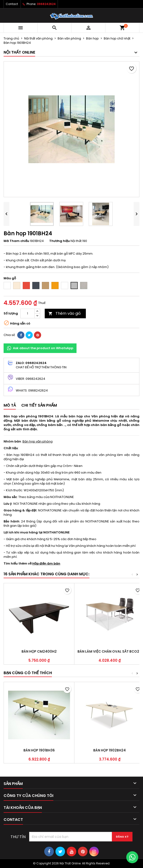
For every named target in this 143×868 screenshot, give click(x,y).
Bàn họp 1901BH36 (39, 750)
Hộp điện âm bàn (46, 563)
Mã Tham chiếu (16, 241)
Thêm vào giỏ (65, 313)
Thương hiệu (60, 241)
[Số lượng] (27, 314)
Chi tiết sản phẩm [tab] (39, 405)
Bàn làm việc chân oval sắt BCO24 (110, 651)
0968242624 (46, 4)
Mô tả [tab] (10, 405)
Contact (12, 4)
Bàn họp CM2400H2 (39, 651)
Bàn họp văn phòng (38, 441)
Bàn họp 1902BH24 (110, 750)
